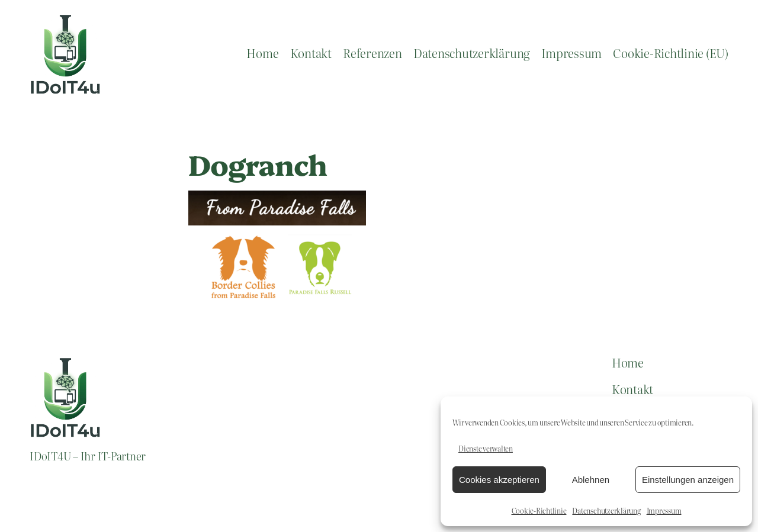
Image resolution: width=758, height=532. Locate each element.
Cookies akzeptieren (499, 480)
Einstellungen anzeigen (688, 480)
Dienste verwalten (486, 449)
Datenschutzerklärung (606, 511)
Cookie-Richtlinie (539, 511)
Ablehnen (591, 480)
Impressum (664, 511)
